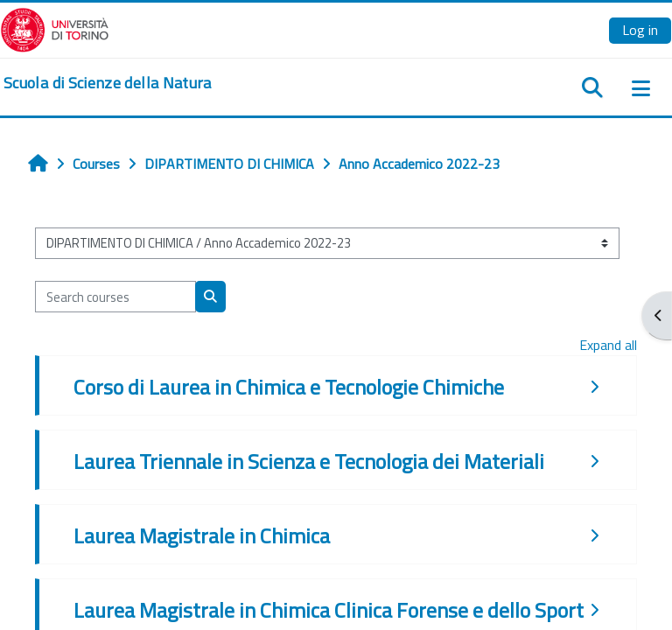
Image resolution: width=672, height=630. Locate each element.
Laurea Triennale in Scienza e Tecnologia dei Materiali (309, 461)
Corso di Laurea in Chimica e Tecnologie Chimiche (289, 387)
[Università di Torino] (55, 28)
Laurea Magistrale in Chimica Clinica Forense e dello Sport (329, 610)
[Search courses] (115, 297)
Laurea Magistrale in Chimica (202, 535)
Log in (640, 30)
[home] (108, 83)
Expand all (608, 345)
